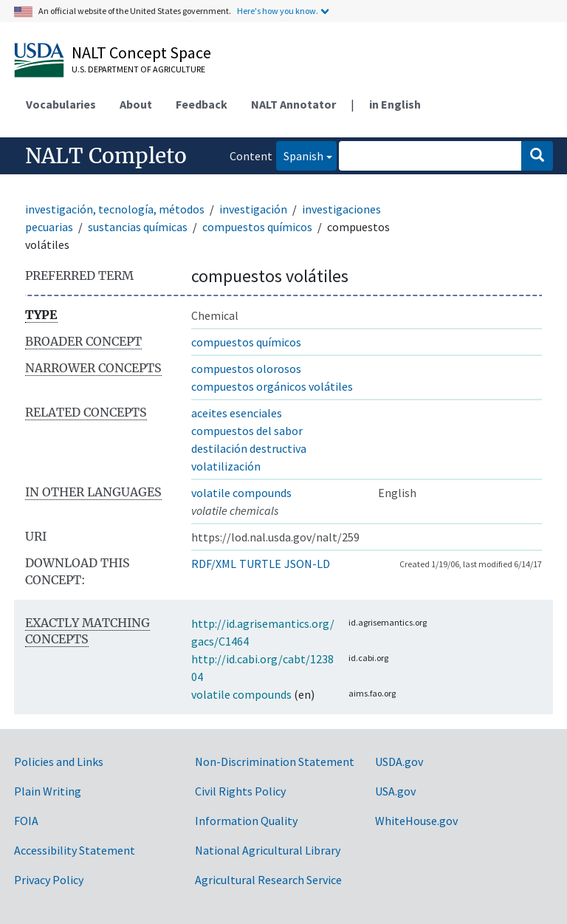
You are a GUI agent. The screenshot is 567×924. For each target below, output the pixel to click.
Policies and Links (59, 762)
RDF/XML (214, 564)
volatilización (226, 466)
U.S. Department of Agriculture (138, 69)
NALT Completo (106, 156)
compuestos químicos (257, 227)
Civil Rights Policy (240, 791)
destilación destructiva (249, 448)
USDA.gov (399, 762)
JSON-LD (307, 564)
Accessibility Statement (75, 850)
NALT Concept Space (141, 52)
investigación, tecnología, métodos (115, 209)
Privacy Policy (49, 880)
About (136, 104)
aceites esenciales (237, 413)
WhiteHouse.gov (416, 821)
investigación (253, 209)
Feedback (202, 104)
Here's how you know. (278, 11)
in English (395, 104)
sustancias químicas (138, 227)
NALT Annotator (293, 104)
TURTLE (260, 564)
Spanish (300, 155)
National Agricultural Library (268, 850)
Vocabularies (61, 104)
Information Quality (246, 821)
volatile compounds (241, 493)
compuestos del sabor (247, 431)
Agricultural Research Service (268, 880)
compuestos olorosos (246, 369)
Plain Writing (48, 791)
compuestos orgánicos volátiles (272, 386)
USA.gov (395, 791)
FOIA (26, 821)
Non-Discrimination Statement (275, 762)
